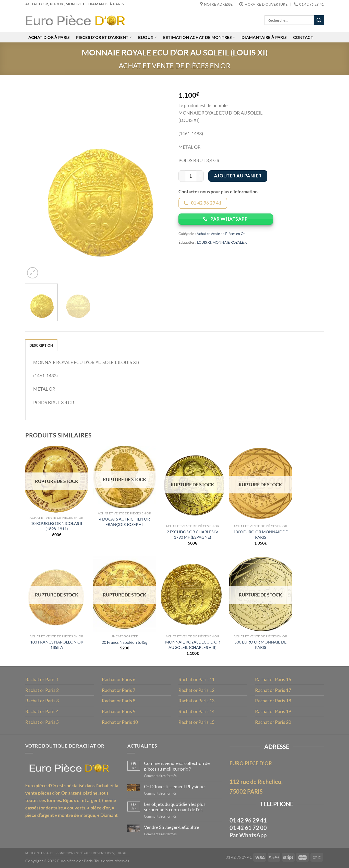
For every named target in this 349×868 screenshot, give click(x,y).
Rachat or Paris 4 (42, 711)
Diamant (109, 815)
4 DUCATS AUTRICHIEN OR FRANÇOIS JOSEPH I (124, 522)
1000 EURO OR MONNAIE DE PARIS (261, 534)
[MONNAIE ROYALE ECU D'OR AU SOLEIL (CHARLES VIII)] (193, 594)
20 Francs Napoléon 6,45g (124, 642)
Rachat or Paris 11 (196, 679)
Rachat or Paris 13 (196, 701)
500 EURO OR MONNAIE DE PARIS (260, 645)
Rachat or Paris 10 (120, 722)
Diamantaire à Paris (264, 37)
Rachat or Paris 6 (119, 679)
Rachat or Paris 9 (119, 711)
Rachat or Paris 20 (273, 722)
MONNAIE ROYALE (228, 242)
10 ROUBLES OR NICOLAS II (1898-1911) (57, 526)
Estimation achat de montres (199, 37)
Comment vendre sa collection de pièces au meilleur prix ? (177, 766)
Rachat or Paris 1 (42, 679)
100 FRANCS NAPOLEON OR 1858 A (57, 645)
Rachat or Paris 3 (42, 701)
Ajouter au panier (238, 176)
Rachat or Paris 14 (196, 711)
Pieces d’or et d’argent (104, 37)
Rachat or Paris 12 (196, 690)
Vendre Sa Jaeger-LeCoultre (172, 827)
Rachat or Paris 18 (273, 701)
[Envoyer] (319, 20)
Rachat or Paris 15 (196, 722)
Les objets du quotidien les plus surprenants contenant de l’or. (175, 807)
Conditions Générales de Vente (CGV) (86, 853)
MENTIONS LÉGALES (39, 853)
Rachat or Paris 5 (42, 722)
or (247, 242)
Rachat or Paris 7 (119, 690)
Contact (303, 37)
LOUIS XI (204, 242)
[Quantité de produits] (191, 176)
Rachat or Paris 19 (273, 711)
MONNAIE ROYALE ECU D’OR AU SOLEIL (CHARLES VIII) (193, 645)
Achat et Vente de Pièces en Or (174, 66)
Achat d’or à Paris (49, 37)
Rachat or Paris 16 (273, 679)
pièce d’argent (40, 815)
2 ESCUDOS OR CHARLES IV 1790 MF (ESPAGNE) (192, 534)
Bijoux (147, 37)
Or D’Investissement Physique (174, 787)
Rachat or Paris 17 (273, 690)
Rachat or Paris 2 (42, 690)
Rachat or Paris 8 (119, 701)
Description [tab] (41, 345)
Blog (122, 853)
